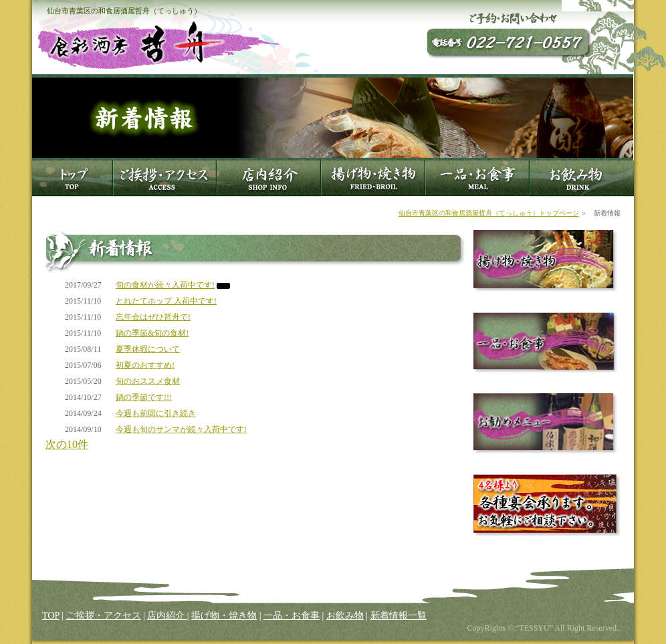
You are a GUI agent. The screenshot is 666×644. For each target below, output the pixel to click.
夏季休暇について (148, 349)
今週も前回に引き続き (156, 413)
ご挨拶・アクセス (104, 616)
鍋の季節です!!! (144, 397)
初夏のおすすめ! (145, 365)
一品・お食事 (292, 616)
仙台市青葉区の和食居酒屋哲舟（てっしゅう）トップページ (489, 213)
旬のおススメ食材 (148, 381)
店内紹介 (167, 616)
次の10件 (67, 444)
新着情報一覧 (399, 616)
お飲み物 (345, 616)
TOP (51, 616)
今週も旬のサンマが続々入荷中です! (181, 429)
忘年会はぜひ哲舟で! (153, 317)
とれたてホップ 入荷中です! (166, 301)
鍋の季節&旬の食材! (152, 333)
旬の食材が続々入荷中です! (165, 285)
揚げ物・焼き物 (224, 616)
